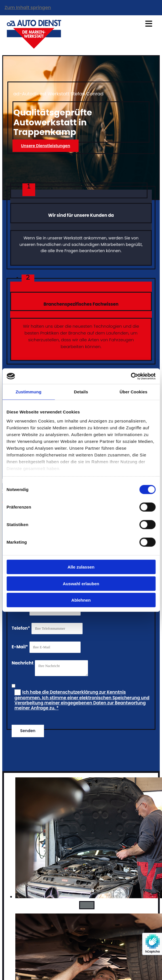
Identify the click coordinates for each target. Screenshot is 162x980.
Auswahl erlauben (81, 583)
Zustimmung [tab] (29, 392)
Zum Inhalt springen (28, 7)
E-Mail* (20, 647)
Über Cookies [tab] (134, 392)
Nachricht (23, 663)
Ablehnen (81, 600)
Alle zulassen (81, 567)
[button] (46, 146)
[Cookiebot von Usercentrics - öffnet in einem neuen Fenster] (131, 376)
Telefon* (21, 628)
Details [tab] (81, 392)
